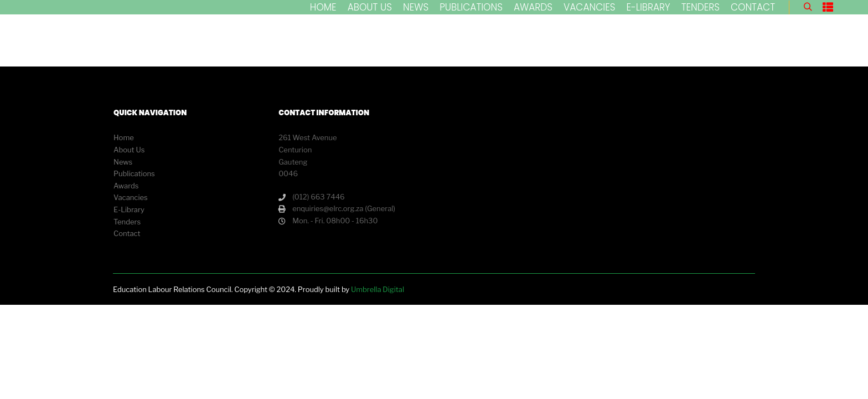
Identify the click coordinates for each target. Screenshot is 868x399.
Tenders (127, 222)
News (123, 162)
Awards (126, 186)
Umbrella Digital (378, 289)
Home (124, 137)
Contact (127, 233)
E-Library (129, 209)
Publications (134, 173)
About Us (129, 150)
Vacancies (131, 197)
